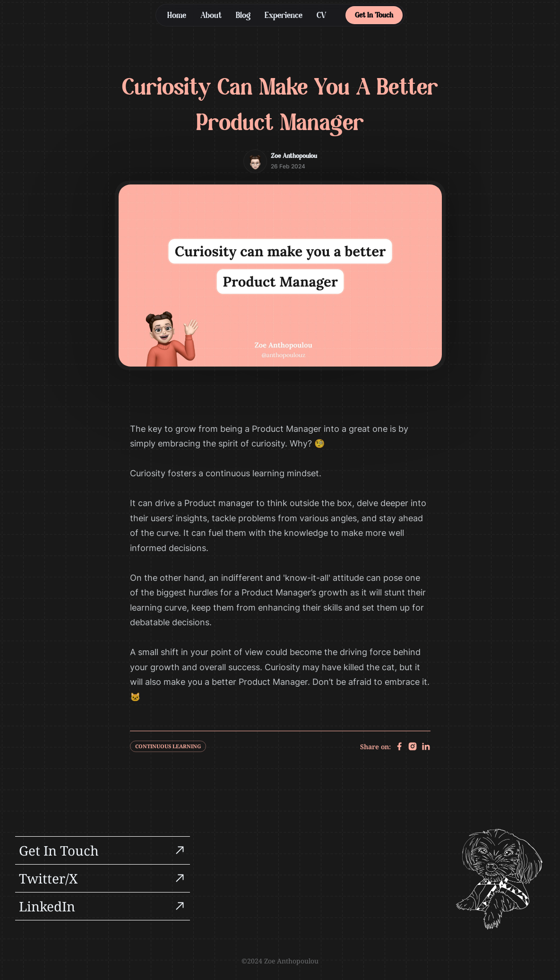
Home (177, 16)
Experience (284, 16)
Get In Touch (374, 16)
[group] (103, 850)
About (211, 16)
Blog (243, 16)
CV (322, 16)
